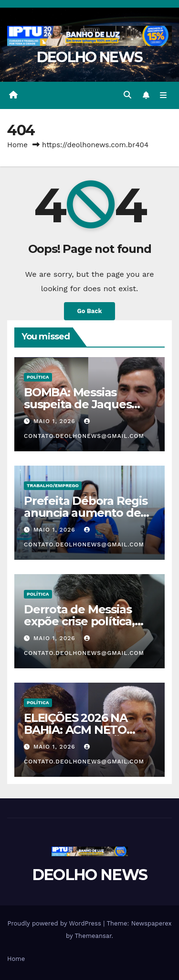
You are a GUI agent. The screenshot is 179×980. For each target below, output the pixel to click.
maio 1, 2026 (56, 421)
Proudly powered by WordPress (55, 923)
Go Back (90, 311)
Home (17, 145)
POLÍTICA (38, 377)
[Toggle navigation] (163, 95)
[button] (127, 95)
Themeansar (93, 936)
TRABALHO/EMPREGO (53, 485)
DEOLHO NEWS (89, 57)
